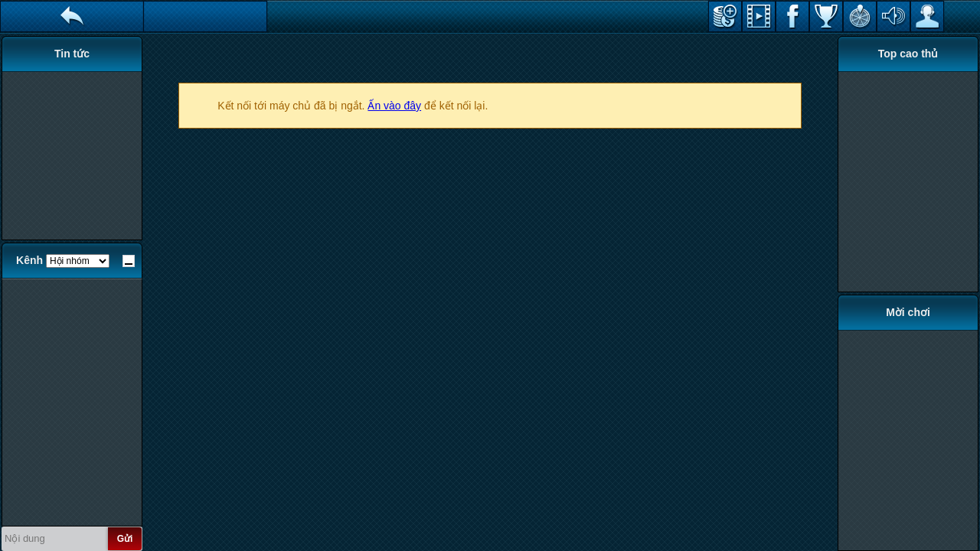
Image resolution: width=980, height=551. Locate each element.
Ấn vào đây (394, 106)
